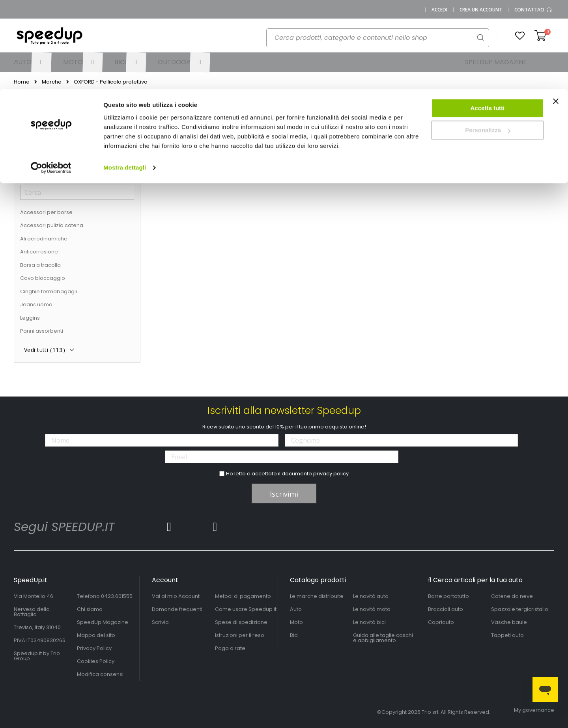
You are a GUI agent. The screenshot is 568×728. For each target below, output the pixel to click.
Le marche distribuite (317, 596)
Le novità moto (372, 609)
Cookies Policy (96, 661)
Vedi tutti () (45, 350)
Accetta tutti (488, 19)
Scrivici (161, 622)
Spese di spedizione (241, 622)
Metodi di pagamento (243, 596)
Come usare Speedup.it (246, 609)
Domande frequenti (177, 609)
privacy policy (331, 474)
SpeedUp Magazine (103, 622)
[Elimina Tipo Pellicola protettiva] (132, 131)
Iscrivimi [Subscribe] (284, 494)
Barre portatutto (448, 596)
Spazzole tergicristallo (520, 609)
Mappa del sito (96, 635)
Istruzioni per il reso (240, 635)
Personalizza (488, 42)
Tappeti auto (507, 635)
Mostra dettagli (125, 79)
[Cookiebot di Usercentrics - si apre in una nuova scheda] (51, 79)
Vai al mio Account (176, 596)
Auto (296, 609)
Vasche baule (509, 622)
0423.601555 (117, 596)
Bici (294, 635)
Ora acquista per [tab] (47, 114)
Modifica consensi (100, 674)
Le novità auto (371, 596)
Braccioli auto (446, 609)
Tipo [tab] (26, 170)
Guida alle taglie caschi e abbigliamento (383, 638)
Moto (296, 622)
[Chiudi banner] (556, 16)
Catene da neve (512, 596)
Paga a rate (230, 648)
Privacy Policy (94, 648)
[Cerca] (77, 192)
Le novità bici (369, 622)
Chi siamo (90, 609)
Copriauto (441, 622)
